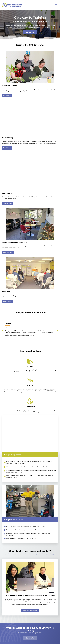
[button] (7, 148)
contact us (20, 554)
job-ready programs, (27, 370)
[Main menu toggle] (56, 5)
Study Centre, (36, 370)
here (13, 554)
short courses (18, 370)
